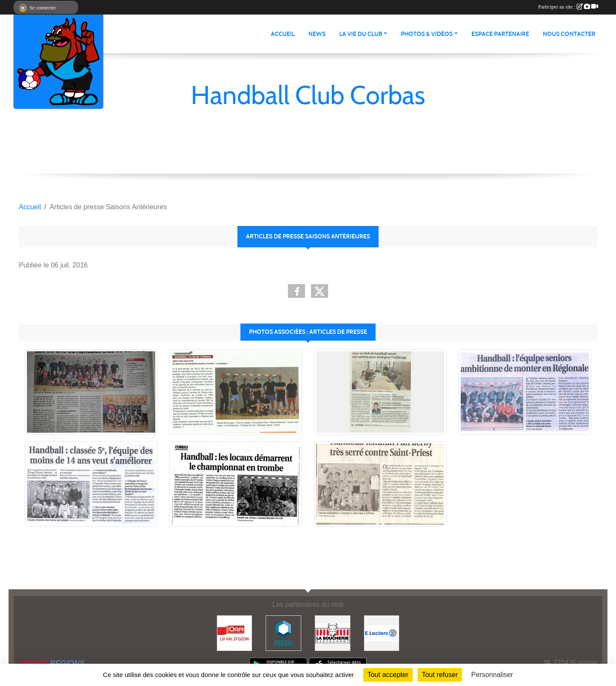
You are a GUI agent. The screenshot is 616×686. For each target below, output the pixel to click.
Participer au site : (568, 7)
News (317, 34)
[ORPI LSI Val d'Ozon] (235, 633)
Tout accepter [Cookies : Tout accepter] (388, 675)
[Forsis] (283, 633)
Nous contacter (569, 34)
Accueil (283, 34)
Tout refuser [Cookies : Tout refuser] (440, 675)
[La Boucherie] (333, 633)
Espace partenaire (500, 34)
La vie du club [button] (361, 34)
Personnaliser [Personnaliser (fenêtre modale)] (492, 675)
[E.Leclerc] (382, 633)
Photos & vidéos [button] (427, 34)
